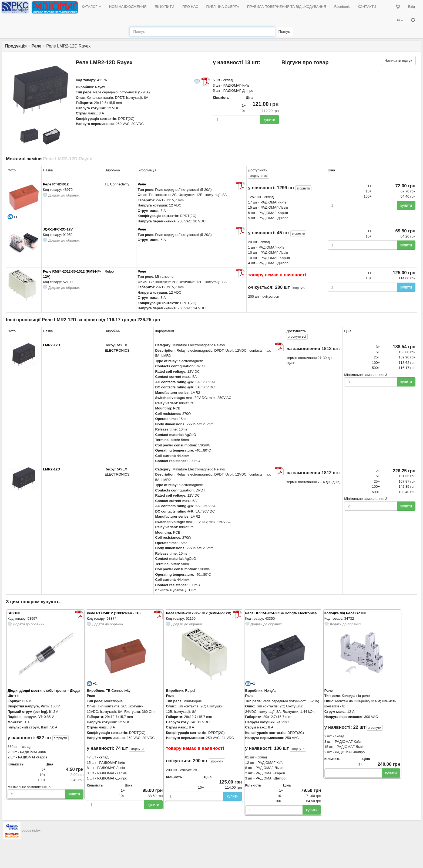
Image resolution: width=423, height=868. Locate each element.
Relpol (110, 271)
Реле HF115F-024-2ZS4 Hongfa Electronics (281, 613)
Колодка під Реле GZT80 (345, 613)
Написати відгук (398, 60)
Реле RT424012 (56, 184)
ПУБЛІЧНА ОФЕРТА (223, 7)
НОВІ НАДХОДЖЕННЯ (128, 7)
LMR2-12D (52, 345)
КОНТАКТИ (367, 7)
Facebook (342, 7)
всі (258, 176)
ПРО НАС (190, 7)
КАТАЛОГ (91, 7)
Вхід (412, 7)
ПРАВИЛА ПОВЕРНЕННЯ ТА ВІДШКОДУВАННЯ (287, 7)
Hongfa (270, 691)
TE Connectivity (117, 184)
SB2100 (14, 613)
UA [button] (399, 20)
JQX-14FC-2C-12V (58, 229)
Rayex (100, 87)
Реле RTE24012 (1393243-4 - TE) (114, 613)
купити (269, 120)
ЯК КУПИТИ (164, 7)
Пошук (284, 32)
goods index (31, 830)
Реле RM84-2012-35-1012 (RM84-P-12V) (199, 613)
